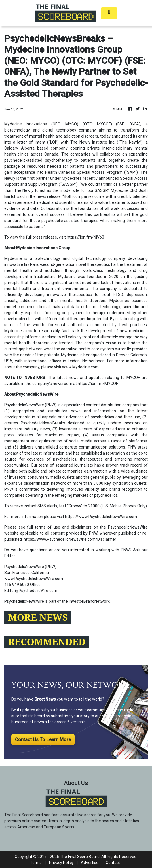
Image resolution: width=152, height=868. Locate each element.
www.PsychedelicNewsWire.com (34, 579)
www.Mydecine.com (80, 367)
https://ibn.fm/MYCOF (98, 384)
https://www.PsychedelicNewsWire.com (101, 517)
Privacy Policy (61, 863)
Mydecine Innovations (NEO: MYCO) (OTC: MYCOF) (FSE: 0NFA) (72, 124)
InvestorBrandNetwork (89, 601)
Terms (36, 863)
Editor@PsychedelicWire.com (31, 591)
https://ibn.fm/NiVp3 (85, 237)
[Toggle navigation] (109, 13)
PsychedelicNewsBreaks (43, 423)
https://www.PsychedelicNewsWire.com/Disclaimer (70, 539)
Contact (113, 863)
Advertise (90, 863)
